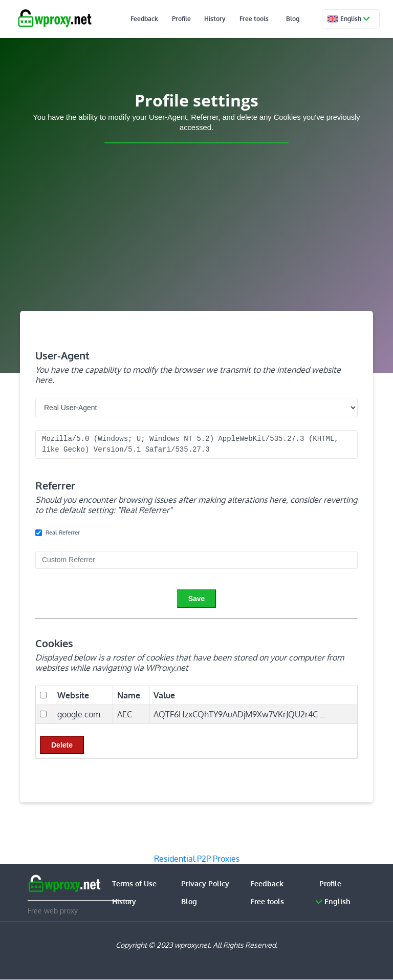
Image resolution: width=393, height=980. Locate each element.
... (323, 714)
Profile (199, 19)
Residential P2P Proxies (197, 859)
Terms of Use (134, 884)
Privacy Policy (205, 884)
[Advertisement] (196, 232)
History (226, 19)
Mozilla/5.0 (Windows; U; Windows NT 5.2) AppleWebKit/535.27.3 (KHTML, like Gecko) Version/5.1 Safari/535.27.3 (196, 444)
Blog (292, 19)
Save (197, 599)
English (354, 19)
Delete (62, 745)
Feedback (168, 19)
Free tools (259, 19)
